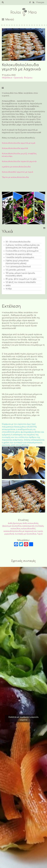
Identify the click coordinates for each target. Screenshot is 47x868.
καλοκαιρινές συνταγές (33, 526)
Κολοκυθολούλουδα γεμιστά (15, 148)
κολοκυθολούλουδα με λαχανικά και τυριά (23, 531)
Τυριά (40, 534)
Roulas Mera (24, 12)
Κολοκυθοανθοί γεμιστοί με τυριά (17, 172)
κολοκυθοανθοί (28, 529)
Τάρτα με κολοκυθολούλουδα (15, 177)
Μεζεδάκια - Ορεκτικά (12, 78)
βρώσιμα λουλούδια (12, 526)
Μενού (10, 19)
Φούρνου (28, 78)
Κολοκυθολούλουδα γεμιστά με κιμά (19, 143)
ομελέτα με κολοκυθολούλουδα (16, 167)
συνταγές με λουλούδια (26, 534)
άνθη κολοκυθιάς (30, 523)
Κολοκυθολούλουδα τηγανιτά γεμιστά (19, 162)
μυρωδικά (9, 534)
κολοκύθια (15, 529)
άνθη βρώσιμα (15, 523)
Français (40, 2)
